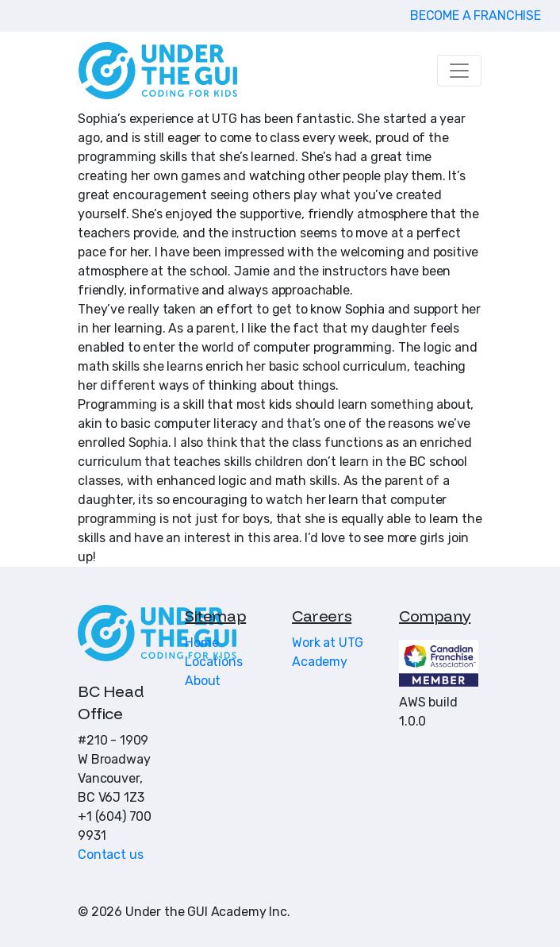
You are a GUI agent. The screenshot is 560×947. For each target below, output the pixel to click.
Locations (214, 662)
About (203, 681)
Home (201, 643)
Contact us (110, 855)
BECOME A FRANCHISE (476, 15)
